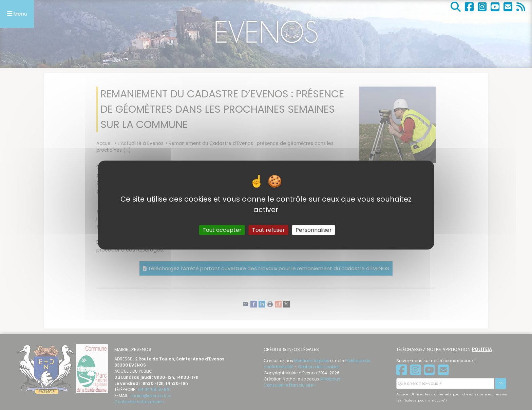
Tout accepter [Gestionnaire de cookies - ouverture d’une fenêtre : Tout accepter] (222, 230)
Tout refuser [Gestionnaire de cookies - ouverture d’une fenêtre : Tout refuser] (269, 230)
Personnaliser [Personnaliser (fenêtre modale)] (314, 230)
